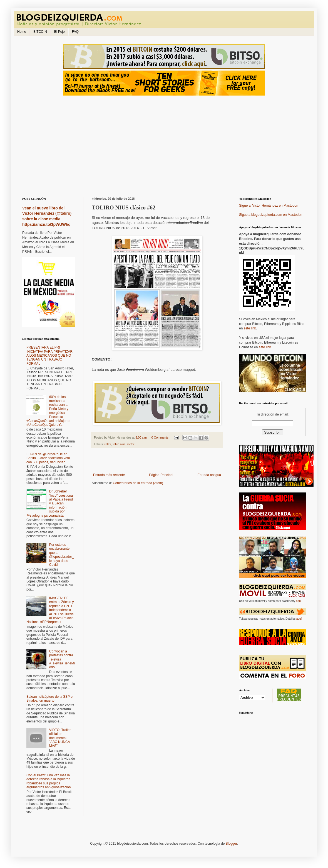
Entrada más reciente (109, 475)
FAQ (75, 32)
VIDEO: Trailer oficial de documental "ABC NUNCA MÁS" (60, 738)
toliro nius (119, 444)
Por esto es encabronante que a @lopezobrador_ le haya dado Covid (62, 555)
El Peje (59, 32)
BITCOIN (40, 32)
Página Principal (161, 475)
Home (22, 32)
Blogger (231, 844)
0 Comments (160, 437)
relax (108, 444)
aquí (299, 601)
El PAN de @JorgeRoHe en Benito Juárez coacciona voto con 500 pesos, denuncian (48, 458)
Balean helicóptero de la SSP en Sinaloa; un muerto (50, 699)
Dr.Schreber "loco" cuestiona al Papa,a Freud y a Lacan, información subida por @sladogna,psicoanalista (50, 503)
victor (131, 444)
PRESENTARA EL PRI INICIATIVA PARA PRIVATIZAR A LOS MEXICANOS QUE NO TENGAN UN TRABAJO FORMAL (49, 356)
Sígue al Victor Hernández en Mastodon (269, 206)
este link (250, 328)
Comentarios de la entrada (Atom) (138, 483)
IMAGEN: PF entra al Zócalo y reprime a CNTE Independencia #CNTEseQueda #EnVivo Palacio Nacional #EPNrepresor (50, 610)
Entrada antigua (209, 475)
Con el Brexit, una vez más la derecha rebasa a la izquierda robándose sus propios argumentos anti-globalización (49, 781)
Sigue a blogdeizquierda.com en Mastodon (271, 215)
